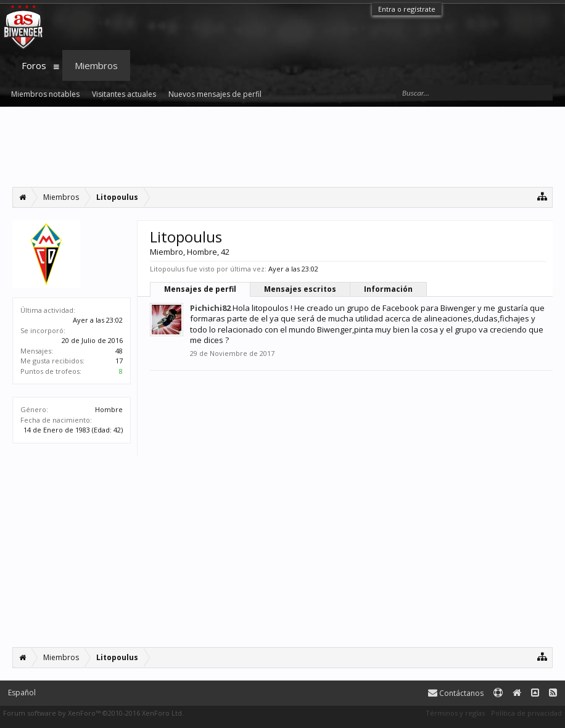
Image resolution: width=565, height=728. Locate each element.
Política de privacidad (526, 713)
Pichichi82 (210, 308)
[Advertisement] (282, 147)
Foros (34, 65)
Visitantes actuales (124, 94)
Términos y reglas (455, 713)
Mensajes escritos (300, 289)
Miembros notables (45, 94)
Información (388, 289)
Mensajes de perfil (200, 289)
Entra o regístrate (407, 9)
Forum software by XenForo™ (93, 713)
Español (22, 693)
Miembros (96, 65)
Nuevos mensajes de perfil (215, 94)
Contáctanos (456, 693)
